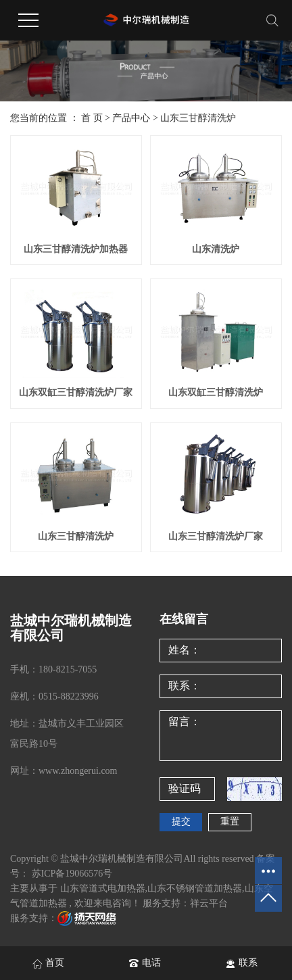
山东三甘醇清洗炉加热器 (76, 249)
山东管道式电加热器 (103, 888)
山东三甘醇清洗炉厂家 (216, 536)
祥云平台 (209, 903)
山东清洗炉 (216, 249)
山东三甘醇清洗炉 (198, 118)
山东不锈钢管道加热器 (195, 888)
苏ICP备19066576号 (72, 874)
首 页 (92, 118)
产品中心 (131, 118)
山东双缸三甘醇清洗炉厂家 (76, 392)
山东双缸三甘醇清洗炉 (216, 392)
